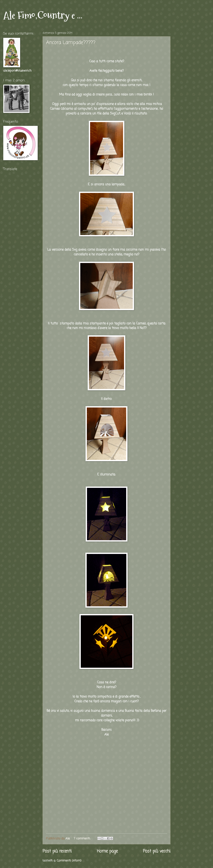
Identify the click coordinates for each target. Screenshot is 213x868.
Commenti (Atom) (69, 861)
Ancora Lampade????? (71, 43)
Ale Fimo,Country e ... (43, 15)
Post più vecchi (157, 851)
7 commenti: (83, 839)
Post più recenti (57, 851)
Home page (107, 851)
